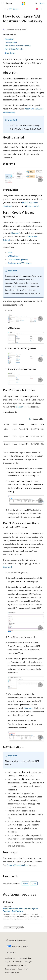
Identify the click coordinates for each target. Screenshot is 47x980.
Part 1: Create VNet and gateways (18, 46)
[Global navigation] (3, 3)
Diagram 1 (16, 233)
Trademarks (22, 969)
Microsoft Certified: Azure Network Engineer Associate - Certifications (20, 910)
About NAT (9, 39)
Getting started (11, 42)
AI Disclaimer (10, 958)
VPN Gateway (14, 9)
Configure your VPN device (20, 263)
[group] (23, 435)
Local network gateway (18, 259)
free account (32, 206)
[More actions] (42, 9)
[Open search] (36, 3)
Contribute (17, 962)
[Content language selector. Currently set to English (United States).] (16, 940)
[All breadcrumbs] (5, 9)
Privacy (27, 962)
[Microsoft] (24, 3)
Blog (7, 962)
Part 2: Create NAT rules (14, 49)
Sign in (42, 3)
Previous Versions (25, 958)
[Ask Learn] (37, 9)
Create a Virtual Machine (17, 865)
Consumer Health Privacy (15, 965)
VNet (10, 252)
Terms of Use (10, 969)
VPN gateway (14, 256)
